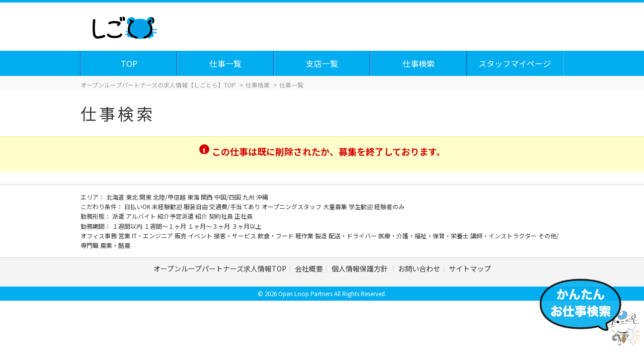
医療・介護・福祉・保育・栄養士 (424, 236)
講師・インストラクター (504, 236)
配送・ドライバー (353, 236)
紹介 (202, 216)
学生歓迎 (361, 206)
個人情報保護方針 (360, 268)
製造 (322, 236)
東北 (133, 197)
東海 (194, 197)
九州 (249, 197)
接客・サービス (236, 236)
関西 (208, 197)
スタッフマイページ (515, 63)
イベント (201, 236)
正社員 (244, 216)
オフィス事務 (99, 236)
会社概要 (309, 268)
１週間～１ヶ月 (166, 226)
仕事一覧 (226, 63)
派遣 (119, 216)
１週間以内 (128, 226)
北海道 (116, 197)
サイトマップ (470, 268)
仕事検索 (419, 63)
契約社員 (222, 216)
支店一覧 (323, 63)
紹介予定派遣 (176, 216)
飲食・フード (276, 236)
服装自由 (196, 206)
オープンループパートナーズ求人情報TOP (220, 268)
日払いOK (138, 206)
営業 (125, 236)
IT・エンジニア (153, 236)
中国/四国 (228, 197)
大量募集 (336, 206)
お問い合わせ (419, 268)
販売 (181, 236)
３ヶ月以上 (247, 226)
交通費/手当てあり (235, 206)
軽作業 (305, 236)
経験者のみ (389, 206)
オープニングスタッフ (292, 206)
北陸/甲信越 (170, 197)
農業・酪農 (115, 245)
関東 (146, 197)
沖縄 (262, 197)
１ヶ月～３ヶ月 (210, 226)
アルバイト (142, 216)
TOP (130, 63)
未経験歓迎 (168, 206)
